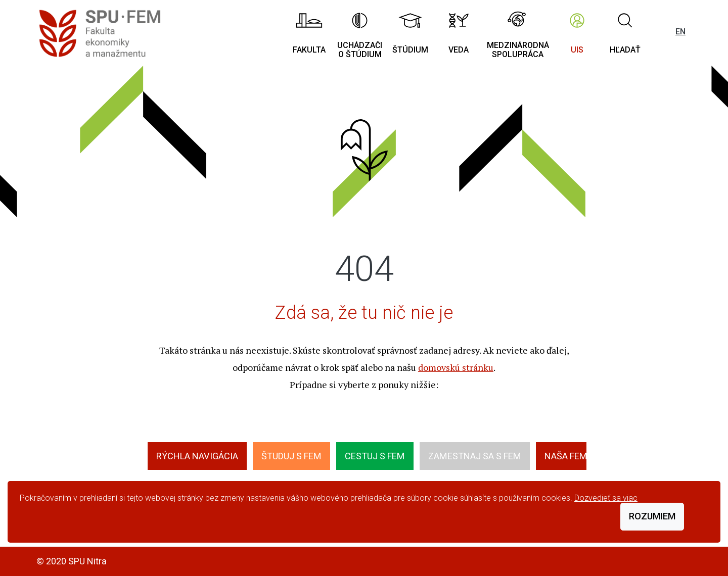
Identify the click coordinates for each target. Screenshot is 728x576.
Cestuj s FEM (375, 456)
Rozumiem (652, 516)
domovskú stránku (456, 367)
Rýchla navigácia (197, 456)
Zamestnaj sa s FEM (475, 456)
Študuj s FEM (291, 456)
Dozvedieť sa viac (606, 498)
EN (680, 32)
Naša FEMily (572, 456)
